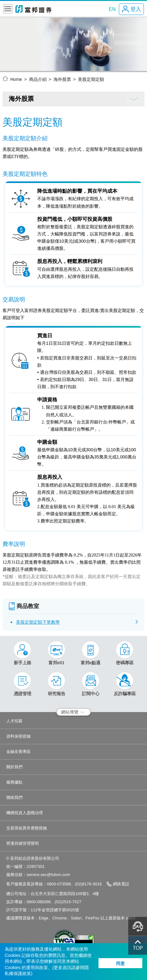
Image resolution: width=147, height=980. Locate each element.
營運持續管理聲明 (23, 843)
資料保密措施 (18, 736)
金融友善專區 (18, 752)
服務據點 (14, 782)
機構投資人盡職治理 (25, 813)
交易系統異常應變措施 (27, 828)
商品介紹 (38, 79)
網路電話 (121, 884)
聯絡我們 (14, 797)
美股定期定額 (91, 79)
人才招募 (14, 721)
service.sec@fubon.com (48, 875)
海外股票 (62, 79)
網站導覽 (73, 712)
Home (16, 79)
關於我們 (14, 767)
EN (112, 9)
